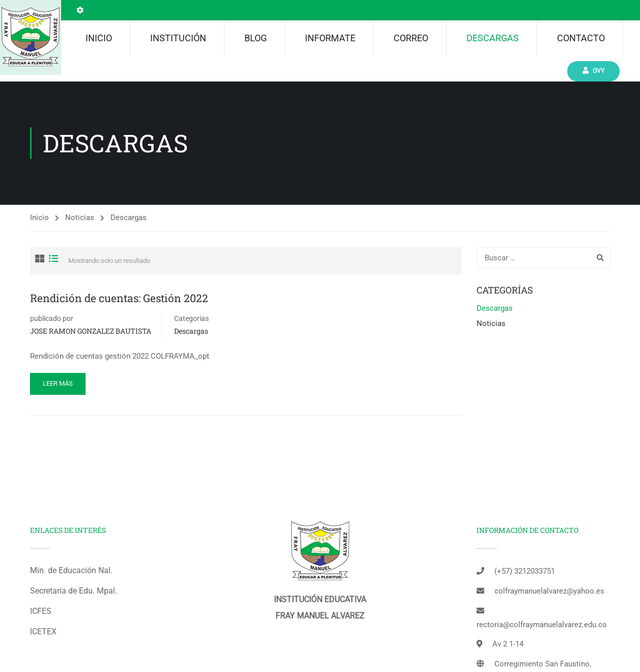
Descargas (493, 38)
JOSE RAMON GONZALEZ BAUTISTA (91, 331)
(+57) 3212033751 (525, 571)
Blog (256, 38)
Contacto (581, 38)
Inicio (99, 38)
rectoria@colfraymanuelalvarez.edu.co (542, 625)
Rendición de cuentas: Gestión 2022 (119, 298)
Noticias (80, 218)
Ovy (593, 71)
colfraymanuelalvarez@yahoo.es (549, 591)
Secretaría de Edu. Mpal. (74, 591)
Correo (411, 38)
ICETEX (43, 631)
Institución (178, 38)
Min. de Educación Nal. (71, 570)
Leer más (58, 383)
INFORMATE (330, 38)
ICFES (41, 611)
